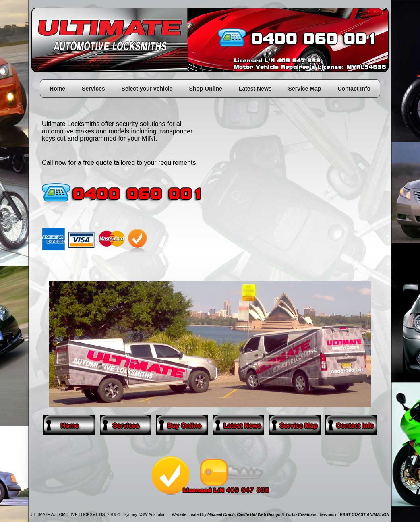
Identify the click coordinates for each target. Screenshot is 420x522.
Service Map (305, 89)
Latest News (255, 89)
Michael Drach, (222, 515)
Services (93, 89)
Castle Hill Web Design (259, 515)
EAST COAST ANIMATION (365, 515)
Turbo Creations (301, 515)
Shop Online (205, 89)
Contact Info (354, 89)
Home (57, 89)
